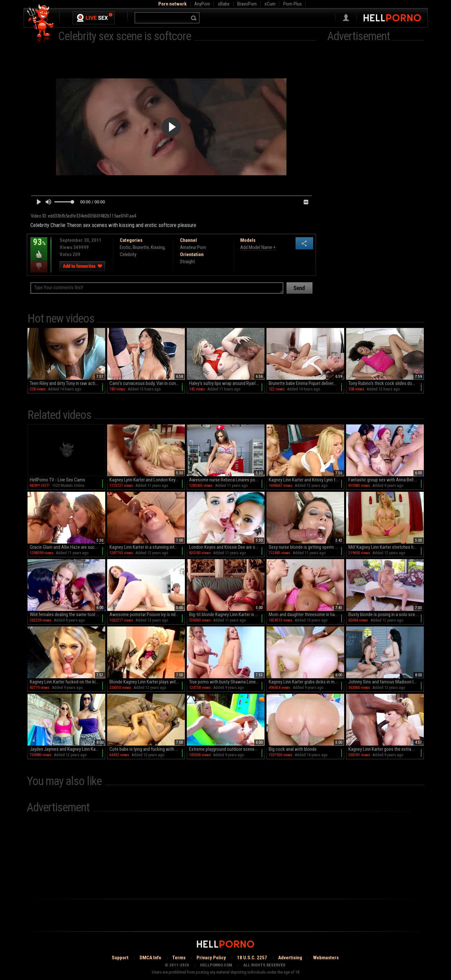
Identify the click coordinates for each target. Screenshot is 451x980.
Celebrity (128, 254)
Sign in (346, 18)
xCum (270, 4)
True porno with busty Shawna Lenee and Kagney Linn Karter (227, 682)
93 (39, 247)
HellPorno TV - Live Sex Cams (57, 480)
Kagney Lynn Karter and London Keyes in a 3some (147, 480)
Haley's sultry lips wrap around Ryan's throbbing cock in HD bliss (227, 383)
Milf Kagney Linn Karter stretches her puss (386, 547)
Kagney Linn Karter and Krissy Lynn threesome (306, 480)
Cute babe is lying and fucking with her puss (147, 749)
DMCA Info (150, 958)
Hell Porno (41, 24)
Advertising (290, 958)
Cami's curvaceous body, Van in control (146, 383)
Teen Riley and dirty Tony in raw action (65, 383)
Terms (179, 958)
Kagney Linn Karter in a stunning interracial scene (147, 547)
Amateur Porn (193, 247)
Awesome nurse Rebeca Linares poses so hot (227, 480)
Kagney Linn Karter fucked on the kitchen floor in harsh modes (68, 682)
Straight (187, 262)
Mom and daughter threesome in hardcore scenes (306, 614)
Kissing (158, 247)
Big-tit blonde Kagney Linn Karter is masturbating (227, 614)
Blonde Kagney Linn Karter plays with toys (147, 682)
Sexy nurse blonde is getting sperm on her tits (306, 547)
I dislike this (39, 267)
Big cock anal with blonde (293, 749)
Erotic (125, 247)
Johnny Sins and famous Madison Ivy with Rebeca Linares (386, 682)
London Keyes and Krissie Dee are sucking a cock (227, 547)
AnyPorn (202, 4)
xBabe (224, 4)
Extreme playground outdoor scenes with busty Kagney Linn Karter (227, 749)
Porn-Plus (293, 4)
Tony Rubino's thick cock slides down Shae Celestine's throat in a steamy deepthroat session (386, 383)
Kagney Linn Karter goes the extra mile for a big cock (386, 749)
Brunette (141, 247)
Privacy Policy (211, 958)
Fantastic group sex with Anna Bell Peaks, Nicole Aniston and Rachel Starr (386, 480)
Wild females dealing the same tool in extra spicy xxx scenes (68, 614)
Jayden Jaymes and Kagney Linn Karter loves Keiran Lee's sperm (68, 749)
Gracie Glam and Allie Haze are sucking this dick (68, 547)
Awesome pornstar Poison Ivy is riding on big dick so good (147, 614)
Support (120, 958)
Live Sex (94, 18)
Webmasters (326, 958)
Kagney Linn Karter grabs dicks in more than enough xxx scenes (306, 682)
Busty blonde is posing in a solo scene (384, 614)
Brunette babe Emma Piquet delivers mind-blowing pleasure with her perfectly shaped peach (306, 383)
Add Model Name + (258, 247)
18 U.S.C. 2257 (252, 958)
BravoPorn (247, 4)
